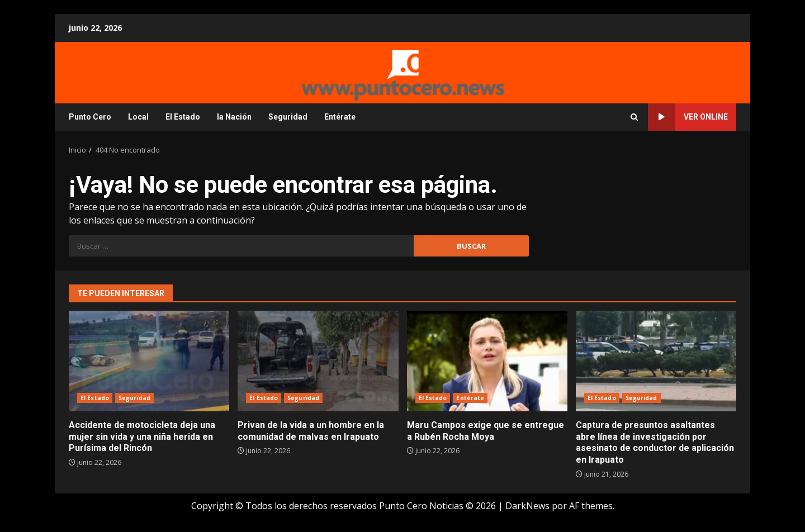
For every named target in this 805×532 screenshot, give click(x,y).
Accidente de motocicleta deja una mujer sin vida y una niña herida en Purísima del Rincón (149, 361)
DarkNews (527, 506)
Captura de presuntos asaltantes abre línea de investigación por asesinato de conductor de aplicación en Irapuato (656, 361)
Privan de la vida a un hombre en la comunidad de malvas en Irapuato (318, 361)
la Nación (234, 117)
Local (138, 117)
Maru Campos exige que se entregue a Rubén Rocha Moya (487, 361)
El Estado (183, 117)
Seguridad (288, 117)
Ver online (688, 117)
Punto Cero (90, 117)
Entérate (340, 117)
